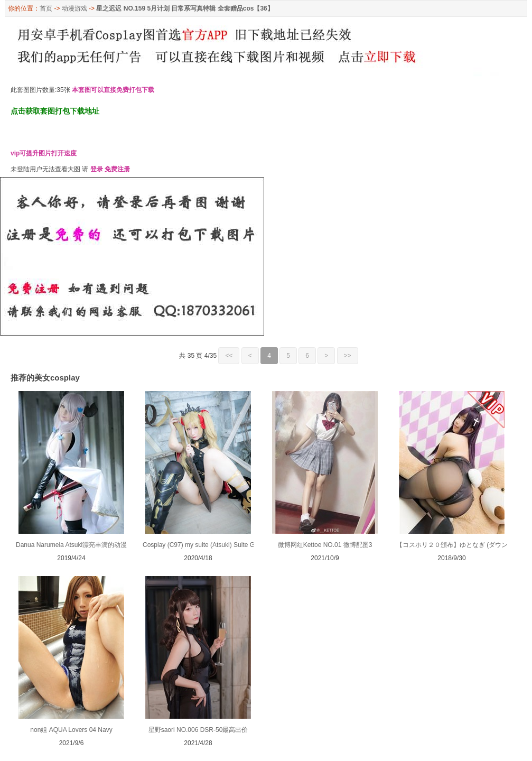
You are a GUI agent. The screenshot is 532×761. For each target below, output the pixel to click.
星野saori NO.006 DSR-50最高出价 (198, 730)
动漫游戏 (74, 8)
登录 (97, 169)
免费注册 (117, 169)
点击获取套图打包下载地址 (55, 111)
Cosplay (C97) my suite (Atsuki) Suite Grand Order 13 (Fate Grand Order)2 (248, 545)
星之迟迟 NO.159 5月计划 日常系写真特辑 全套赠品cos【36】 (185, 8)
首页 (46, 8)
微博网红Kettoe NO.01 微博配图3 (325, 545)
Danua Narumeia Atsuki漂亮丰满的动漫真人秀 (81, 545)
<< (229, 356)
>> (348, 356)
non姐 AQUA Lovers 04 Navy (71, 730)
